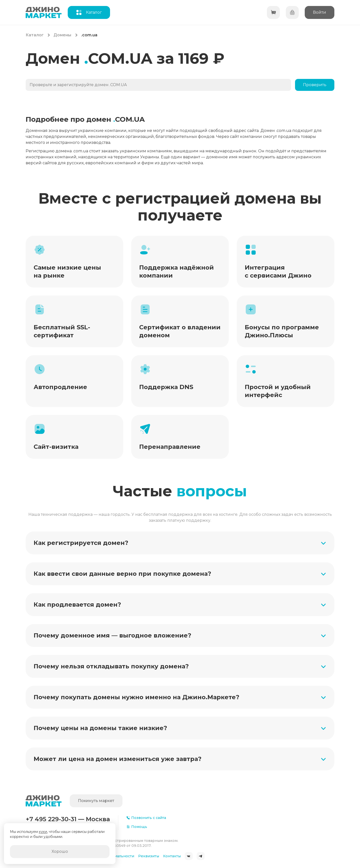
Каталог (35, 35)
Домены (62, 35)
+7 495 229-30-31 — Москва (68, 819)
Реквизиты (149, 856)
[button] (180, 543)
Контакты (172, 856)
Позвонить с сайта (146, 818)
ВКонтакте (189, 856)
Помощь (137, 827)
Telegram (201, 856)
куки (43, 832)
